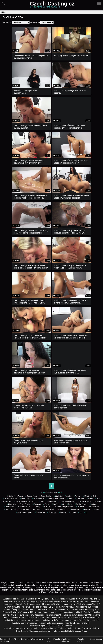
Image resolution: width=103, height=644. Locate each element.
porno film (29, 615)
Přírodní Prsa (62, 510)
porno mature (35, 604)
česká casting (24, 504)
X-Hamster (87, 618)
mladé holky (49, 510)
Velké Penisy (9, 507)
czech (70, 499)
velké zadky (52, 623)
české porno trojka (15, 496)
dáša (98, 499)
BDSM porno (19, 607)
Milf (91, 615)
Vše (85, 512)
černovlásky (24, 510)
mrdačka (97, 501)
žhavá (46, 504)
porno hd (74, 612)
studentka (58, 496)
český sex (7, 501)
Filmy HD (21, 618)
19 (80, 512)
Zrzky (69, 504)
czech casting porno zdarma (25, 501)
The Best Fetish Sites (48, 628)
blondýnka (11, 504)
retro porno (65, 604)
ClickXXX (78, 628)
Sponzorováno (96, 639)
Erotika (74, 599)
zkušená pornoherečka (67, 501)
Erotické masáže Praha (77, 631)
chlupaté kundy (92, 604)
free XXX (42, 618)
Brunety (86, 510)
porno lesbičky (29, 612)
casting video (31, 496)
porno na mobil (10, 604)
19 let (90, 499)
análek (68, 496)
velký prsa (26, 623)
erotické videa (77, 602)
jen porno (62, 618)
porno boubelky (76, 610)
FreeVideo (80, 499)
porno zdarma (10, 510)
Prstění (72, 512)
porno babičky (36, 607)
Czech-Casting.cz (52, 5)
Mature (96, 510)
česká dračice (45, 496)
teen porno (37, 620)
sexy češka (40, 512)
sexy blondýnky (93, 507)
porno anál (81, 623)
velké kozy (24, 499)
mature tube (77, 615)
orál (94, 496)
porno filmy (95, 612)
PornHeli (8, 628)
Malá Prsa (51, 501)
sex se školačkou (10, 499)
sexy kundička (38, 499)
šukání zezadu (81, 504)
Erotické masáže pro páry (41, 631)
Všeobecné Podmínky (66, 640)
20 (63, 504)
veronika (37, 504)
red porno (44, 615)
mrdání (93, 504)
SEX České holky (90, 628)
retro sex (16, 620)
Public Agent (23, 610)
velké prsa (89, 620)
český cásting (85, 501)
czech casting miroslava (64, 507)
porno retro (52, 612)
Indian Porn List (66, 628)
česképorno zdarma (24, 512)
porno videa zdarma (12, 602)
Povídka (54, 599)
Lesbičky (36, 507)
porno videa (75, 510)
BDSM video (93, 607)
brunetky (63, 512)
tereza (77, 496)
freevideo (68, 626)
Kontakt (57, 639)
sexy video (36, 510)
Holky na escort (59, 631)
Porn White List (19, 628)
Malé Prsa (47, 507)
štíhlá (42, 501)
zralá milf (80, 507)
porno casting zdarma (55, 499)
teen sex (61, 620)
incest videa (48, 610)
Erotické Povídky (81, 640)
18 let (86, 496)
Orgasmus (52, 512)
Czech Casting (28, 599)
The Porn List (33, 628)
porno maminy (59, 607)
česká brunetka (23, 507)
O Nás (49, 640)
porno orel (42, 602)
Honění (55, 504)
